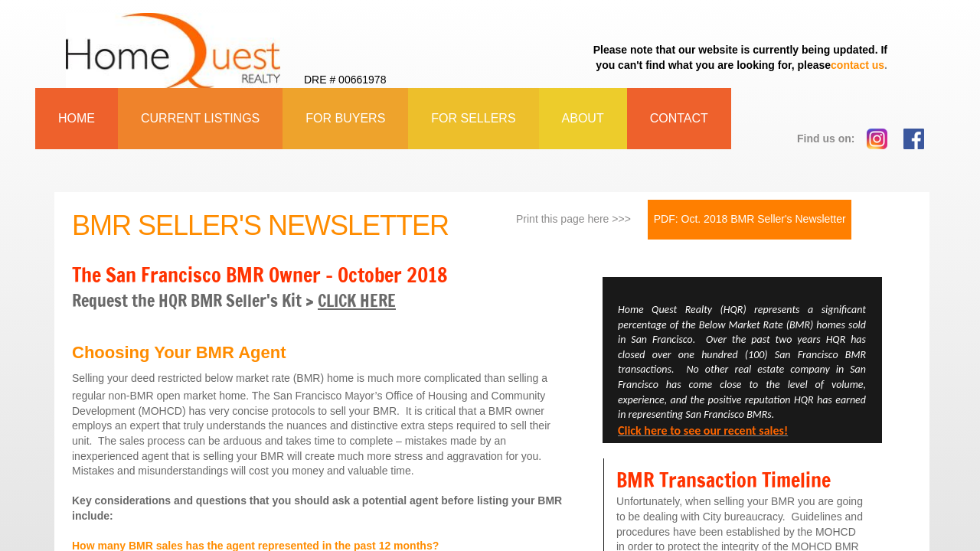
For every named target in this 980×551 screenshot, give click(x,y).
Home (77, 118)
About (583, 118)
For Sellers (473, 118)
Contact (679, 118)
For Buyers (345, 118)
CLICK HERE (357, 300)
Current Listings (200, 118)
